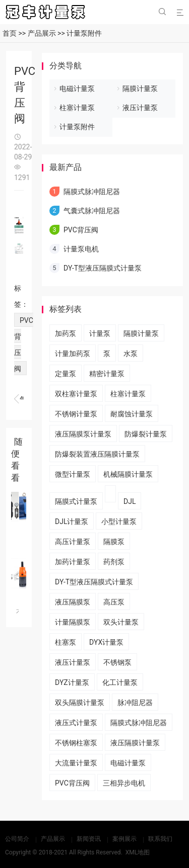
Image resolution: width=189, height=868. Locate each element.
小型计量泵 (119, 522)
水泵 (131, 354)
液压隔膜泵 (73, 602)
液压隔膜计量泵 (135, 743)
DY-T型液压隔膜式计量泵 (103, 268)
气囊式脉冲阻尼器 (92, 211)
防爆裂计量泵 (146, 434)
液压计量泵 (140, 108)
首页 (10, 33)
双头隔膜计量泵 (80, 703)
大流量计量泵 (76, 763)
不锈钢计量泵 (76, 414)
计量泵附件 (84, 33)
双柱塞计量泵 (76, 394)
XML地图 (138, 852)
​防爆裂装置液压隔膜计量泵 (97, 454)
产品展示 (42, 33)
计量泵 (100, 333)
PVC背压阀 (81, 230)
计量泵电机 (19, 400)
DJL (130, 501)
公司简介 (17, 839)
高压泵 (114, 602)
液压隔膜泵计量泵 (83, 434)
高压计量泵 (73, 542)
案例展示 (124, 839)
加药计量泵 (73, 562)
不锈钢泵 (117, 662)
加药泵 (66, 333)
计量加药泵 (73, 354)
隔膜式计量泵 (76, 501)
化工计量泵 (120, 682)
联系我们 (160, 839)
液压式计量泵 (76, 723)
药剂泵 (114, 562)
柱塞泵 (66, 642)
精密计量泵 (107, 374)
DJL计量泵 (72, 522)
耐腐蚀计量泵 (132, 414)
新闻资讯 (89, 839)
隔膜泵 (114, 542)
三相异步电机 (124, 783)
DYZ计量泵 (72, 682)
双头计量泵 (121, 622)
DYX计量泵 (106, 642)
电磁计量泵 (77, 89)
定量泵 (66, 374)
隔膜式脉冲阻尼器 (92, 192)
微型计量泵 (73, 474)
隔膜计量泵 (140, 89)
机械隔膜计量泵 (128, 474)
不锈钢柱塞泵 (76, 743)
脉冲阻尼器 (135, 703)
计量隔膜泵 (73, 622)
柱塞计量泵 (77, 108)
